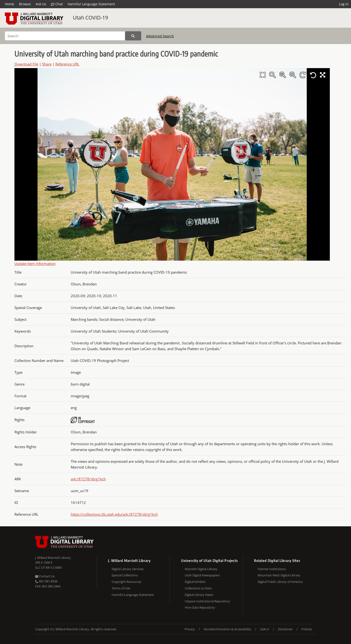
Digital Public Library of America (280, 582)
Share (47, 64)
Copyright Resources (126, 582)
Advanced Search (160, 36)
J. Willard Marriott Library (53, 558)
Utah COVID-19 (90, 18)
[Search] (65, 36)
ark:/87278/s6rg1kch (88, 479)
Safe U (265, 629)
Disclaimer (285, 629)
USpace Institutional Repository (207, 601)
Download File (26, 64)
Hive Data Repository (200, 607)
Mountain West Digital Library (279, 575)
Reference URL (67, 64)
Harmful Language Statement (91, 4)
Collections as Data (198, 588)
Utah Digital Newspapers (202, 575)
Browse (25, 4)
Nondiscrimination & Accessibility (227, 629)
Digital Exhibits (195, 582)
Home (10, 4)
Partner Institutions (272, 569)
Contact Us (45, 576)
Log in (344, 4)
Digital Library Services (128, 569)
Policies (307, 629)
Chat (57, 4)
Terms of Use (121, 588)
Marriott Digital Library (201, 569)
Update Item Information (35, 264)
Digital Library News (199, 595)
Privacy (190, 629)
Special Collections (125, 575)
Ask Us (41, 4)
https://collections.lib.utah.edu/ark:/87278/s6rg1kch (114, 514)
